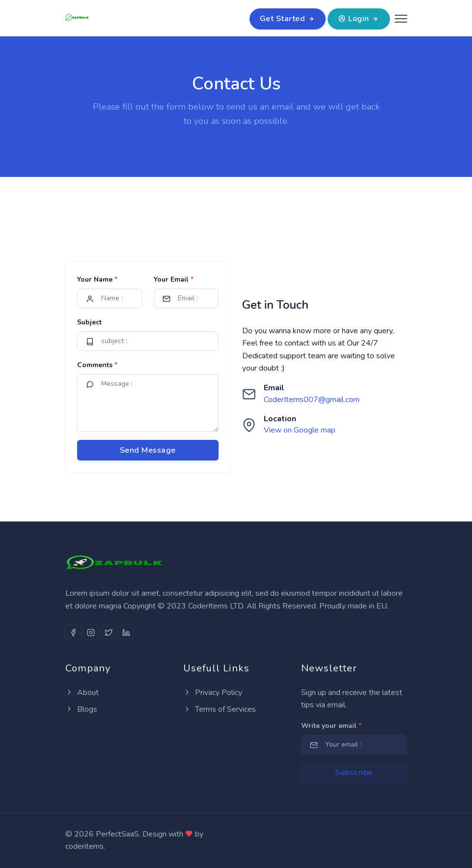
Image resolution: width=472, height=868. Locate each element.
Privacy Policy (213, 693)
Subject (89, 322)
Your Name (97, 279)
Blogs (81, 709)
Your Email (174, 279)
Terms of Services (220, 709)
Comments (97, 365)
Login (359, 19)
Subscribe (354, 773)
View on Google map (300, 430)
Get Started (288, 19)
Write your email (331, 726)
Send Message (148, 450)
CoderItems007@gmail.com (312, 400)
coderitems (84, 846)
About (82, 693)
